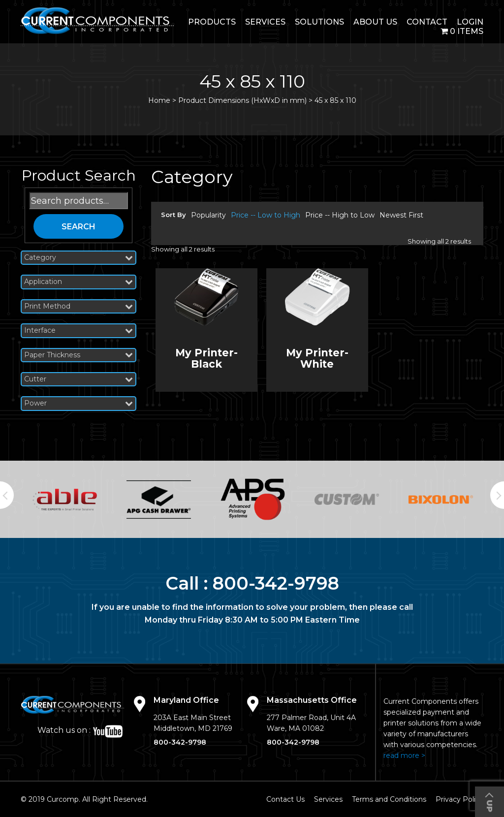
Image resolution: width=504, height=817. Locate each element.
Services (265, 22)
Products (212, 22)
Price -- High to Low (340, 215)
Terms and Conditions (389, 799)
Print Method (79, 306)
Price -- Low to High (266, 215)
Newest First (401, 215)
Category (79, 258)
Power (79, 403)
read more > (404, 755)
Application (79, 282)
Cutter (79, 379)
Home (159, 100)
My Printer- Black (206, 358)
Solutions (319, 22)
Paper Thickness (79, 355)
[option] (65, 500)
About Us (375, 22)
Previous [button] (7, 495)
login (470, 22)
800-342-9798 (276, 583)
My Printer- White (317, 358)
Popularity (208, 215)
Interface (79, 330)
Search (79, 227)
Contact (427, 22)
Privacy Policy (459, 799)
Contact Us (285, 799)
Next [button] (497, 495)
